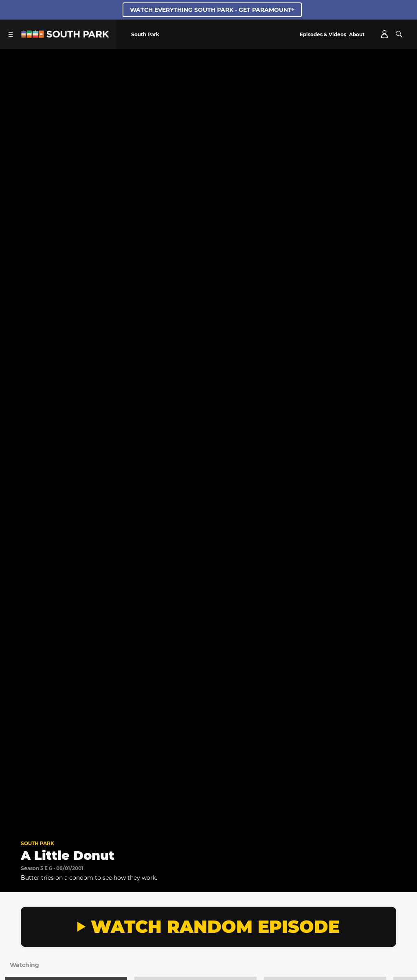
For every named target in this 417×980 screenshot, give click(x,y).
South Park (37, 843)
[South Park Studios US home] (65, 36)
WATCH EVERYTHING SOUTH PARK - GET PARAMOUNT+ (212, 10)
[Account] (384, 34)
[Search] (399, 34)
